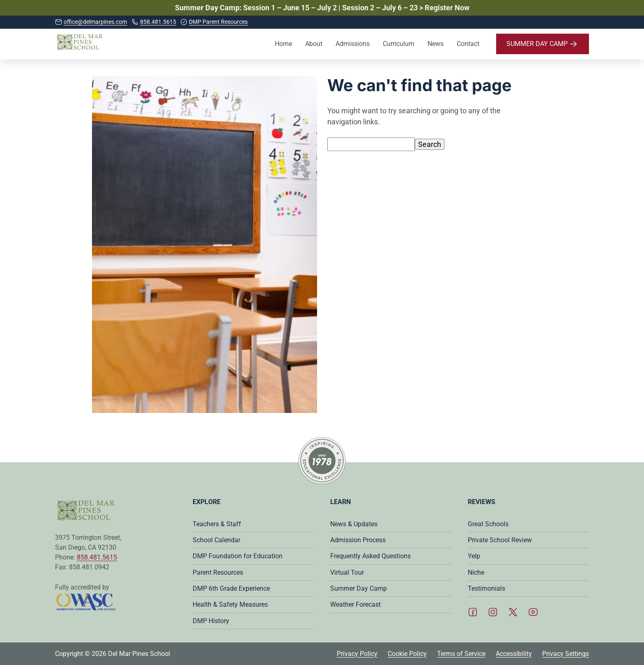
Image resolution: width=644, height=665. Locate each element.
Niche (476, 572)
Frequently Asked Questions (370, 556)
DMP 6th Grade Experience (231, 588)
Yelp (474, 556)
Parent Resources (218, 572)
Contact (468, 44)
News (436, 44)
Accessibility (514, 654)
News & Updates (354, 524)
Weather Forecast (355, 604)
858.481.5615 (97, 557)
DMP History (211, 621)
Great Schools (488, 524)
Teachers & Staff (217, 524)
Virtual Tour (347, 572)
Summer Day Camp (359, 588)
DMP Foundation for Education (238, 556)
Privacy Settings (566, 654)
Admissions (353, 44)
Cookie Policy (407, 654)
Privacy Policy (357, 654)
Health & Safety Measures (230, 604)
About (314, 44)
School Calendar (216, 540)
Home (283, 44)
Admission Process (358, 540)
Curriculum (399, 44)
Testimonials (486, 588)
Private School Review (500, 540)
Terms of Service (461, 654)
